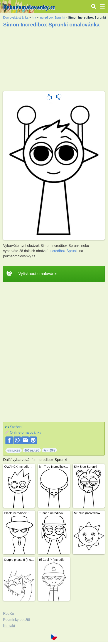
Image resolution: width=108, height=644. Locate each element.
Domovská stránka (16, 17)
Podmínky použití (16, 620)
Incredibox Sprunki (52, 17)
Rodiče (8, 614)
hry (34, 17)
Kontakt (9, 626)
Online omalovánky (26, 432)
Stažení (16, 427)
